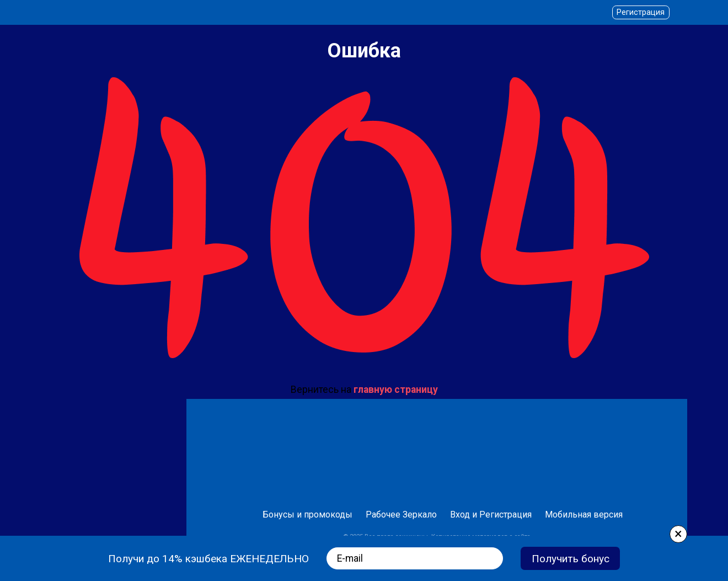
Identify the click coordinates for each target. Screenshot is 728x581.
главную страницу (396, 390)
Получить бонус (571, 559)
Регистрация (641, 12)
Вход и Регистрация (491, 515)
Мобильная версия (584, 515)
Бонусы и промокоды (307, 515)
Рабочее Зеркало (401, 515)
